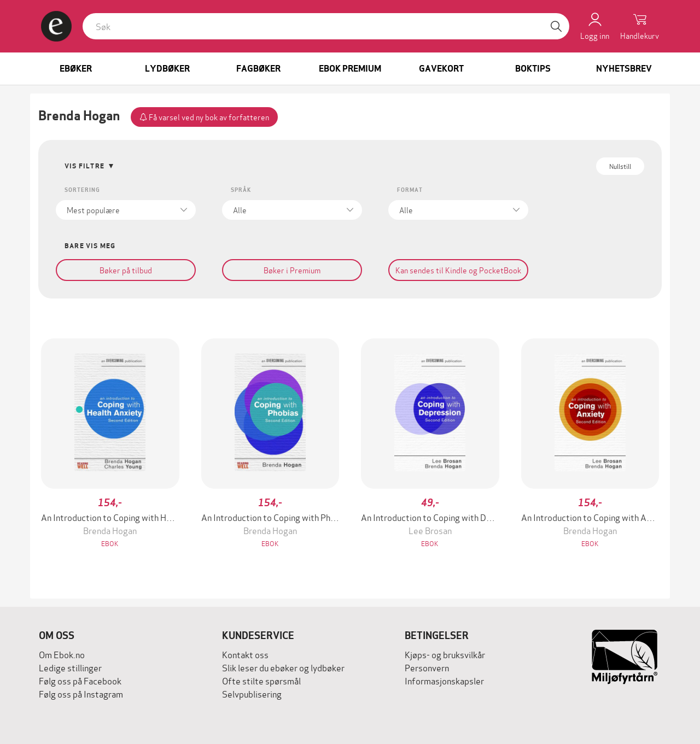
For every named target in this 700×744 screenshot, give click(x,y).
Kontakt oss (245, 654)
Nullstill (620, 166)
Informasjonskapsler (444, 680)
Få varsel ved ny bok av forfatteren (204, 117)
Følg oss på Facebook (80, 680)
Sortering (82, 190)
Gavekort (441, 69)
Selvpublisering (252, 693)
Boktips (533, 69)
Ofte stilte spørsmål (261, 680)
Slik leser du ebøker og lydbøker (283, 667)
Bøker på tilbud (126, 270)
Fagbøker (258, 69)
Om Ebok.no (62, 654)
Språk (241, 190)
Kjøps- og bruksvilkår (445, 654)
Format (410, 190)
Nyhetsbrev (624, 69)
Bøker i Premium (292, 270)
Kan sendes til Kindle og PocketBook (458, 270)
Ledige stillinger (70, 667)
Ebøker (76, 69)
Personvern (427, 667)
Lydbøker (167, 69)
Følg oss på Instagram (81, 693)
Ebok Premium (350, 69)
